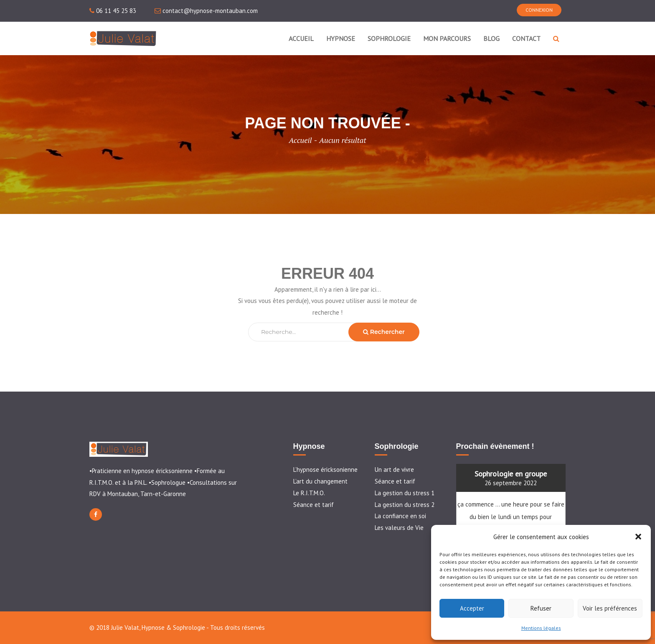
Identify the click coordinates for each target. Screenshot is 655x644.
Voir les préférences (610, 608)
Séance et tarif (314, 505)
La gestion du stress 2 (405, 505)
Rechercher (384, 332)
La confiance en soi (400, 516)
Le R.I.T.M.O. (309, 493)
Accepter (472, 608)
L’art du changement (320, 481)
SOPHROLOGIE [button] (389, 38)
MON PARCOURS (447, 38)
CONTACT (526, 38)
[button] (638, 537)
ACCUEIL (301, 38)
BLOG (491, 38)
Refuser (541, 608)
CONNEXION (539, 10)
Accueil (300, 140)
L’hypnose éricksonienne (325, 470)
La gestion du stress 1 (405, 493)
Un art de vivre (394, 470)
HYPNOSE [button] (341, 38)
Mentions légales (541, 628)
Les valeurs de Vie (399, 528)
